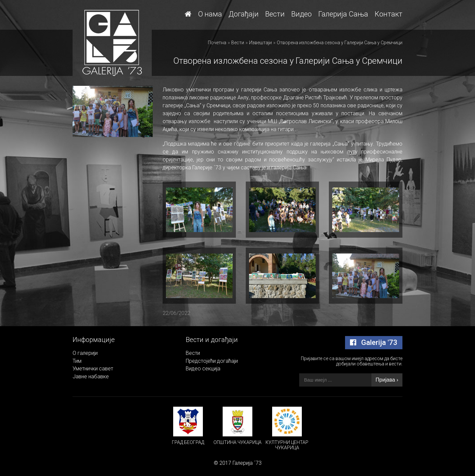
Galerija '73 (374, 342)
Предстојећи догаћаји (212, 361)
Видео (301, 14)
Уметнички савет (93, 369)
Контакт (389, 14)
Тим (77, 361)
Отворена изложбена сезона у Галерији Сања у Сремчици (340, 43)
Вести (275, 14)
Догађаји (244, 14)
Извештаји (260, 43)
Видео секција (203, 369)
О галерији (85, 353)
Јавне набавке (91, 376)
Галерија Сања (343, 14)
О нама (210, 14)
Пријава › (387, 380)
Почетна (217, 43)
